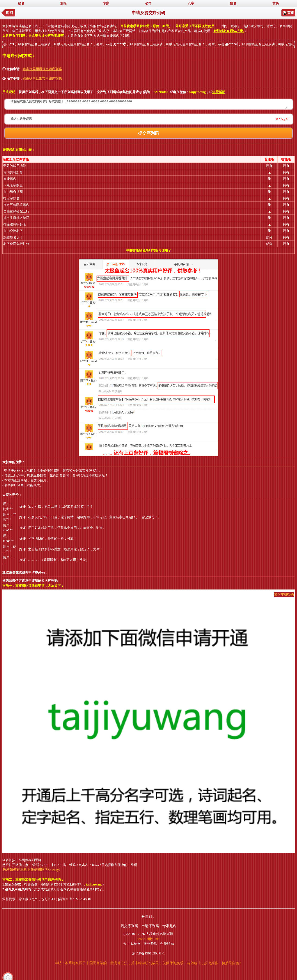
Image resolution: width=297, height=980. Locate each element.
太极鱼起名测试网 (160, 934)
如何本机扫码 (284, 594)
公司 (148, 3)
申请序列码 (150, 926)
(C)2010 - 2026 (134, 934)
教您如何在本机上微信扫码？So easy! (31, 870)
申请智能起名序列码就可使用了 (148, 250)
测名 (64, 3)
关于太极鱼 (132, 944)
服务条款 (150, 944)
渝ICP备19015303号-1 (149, 953)
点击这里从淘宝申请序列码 (42, 79)
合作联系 (167, 944)
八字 (191, 3)
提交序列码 (129, 926)
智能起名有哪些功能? (229, 31)
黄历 (276, 3)
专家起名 (169, 926)
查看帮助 (219, 92)
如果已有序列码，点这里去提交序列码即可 (33, 36)
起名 (21, 3)
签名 (233, 3)
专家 (106, 3)
